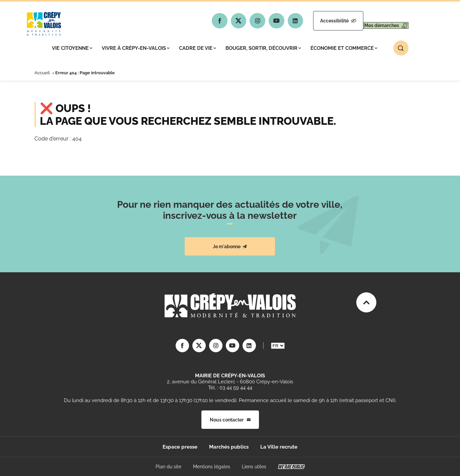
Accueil (42, 73)
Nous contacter (230, 420)
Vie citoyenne (72, 48)
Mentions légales (212, 467)
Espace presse (180, 447)
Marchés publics (229, 447)
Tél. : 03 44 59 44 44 (230, 388)
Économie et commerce (344, 48)
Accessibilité (319, 21)
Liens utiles (254, 467)
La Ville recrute (279, 447)
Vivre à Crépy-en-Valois (136, 48)
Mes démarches (380, 21)
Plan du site (168, 467)
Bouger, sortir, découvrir (263, 48)
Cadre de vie (198, 48)
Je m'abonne (230, 247)
